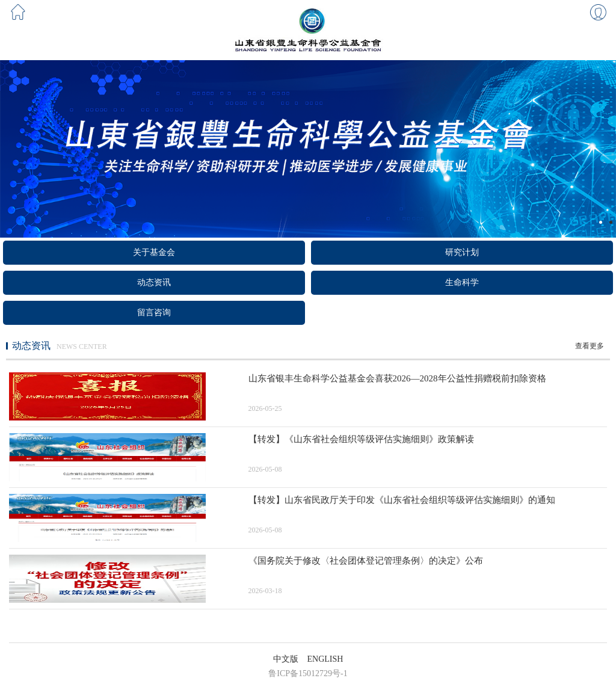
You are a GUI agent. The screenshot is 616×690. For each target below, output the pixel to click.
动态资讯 (154, 282)
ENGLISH (325, 659)
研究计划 (462, 252)
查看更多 (590, 346)
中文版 (286, 659)
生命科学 (462, 282)
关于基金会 (154, 252)
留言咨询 (154, 313)
